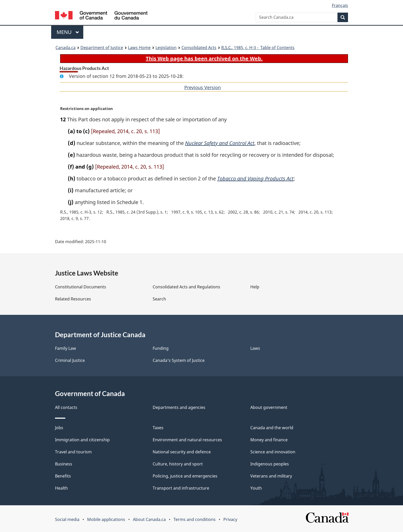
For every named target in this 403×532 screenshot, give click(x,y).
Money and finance (269, 440)
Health (61, 488)
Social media (67, 519)
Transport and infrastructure (181, 488)
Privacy (230, 519)
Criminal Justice (70, 360)
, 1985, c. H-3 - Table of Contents (258, 48)
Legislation (166, 48)
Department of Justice (102, 48)
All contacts (66, 407)
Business (64, 464)
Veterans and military (271, 476)
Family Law (66, 348)
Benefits (63, 476)
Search (159, 299)
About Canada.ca (149, 519)
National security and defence (182, 452)
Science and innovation (273, 452)
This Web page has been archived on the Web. (204, 58)
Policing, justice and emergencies (185, 476)
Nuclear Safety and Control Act (220, 143)
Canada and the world (272, 428)
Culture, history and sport (178, 464)
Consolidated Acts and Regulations (186, 287)
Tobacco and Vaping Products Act (255, 178)
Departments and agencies (179, 407)
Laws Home (139, 48)
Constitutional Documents (81, 287)
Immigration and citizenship (82, 440)
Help (255, 287)
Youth (256, 488)
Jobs (59, 428)
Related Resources (73, 299)
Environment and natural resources (187, 440)
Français (340, 5)
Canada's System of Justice (179, 360)
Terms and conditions (195, 519)
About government (269, 407)
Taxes (158, 428)
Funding (161, 348)
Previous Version (203, 87)
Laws (255, 348)
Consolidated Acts (199, 48)
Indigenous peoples (270, 464)
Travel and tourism (73, 452)
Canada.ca (66, 48)
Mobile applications (106, 519)
